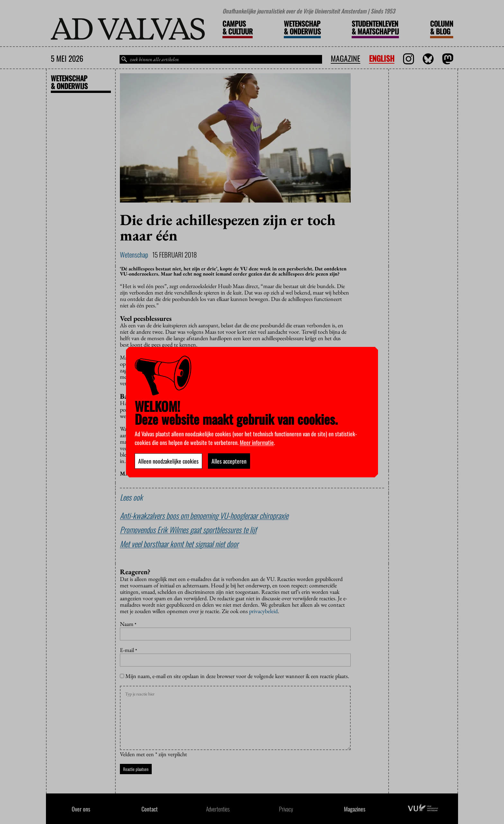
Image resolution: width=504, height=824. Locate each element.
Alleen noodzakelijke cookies (168, 461)
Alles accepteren (229, 461)
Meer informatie (257, 442)
